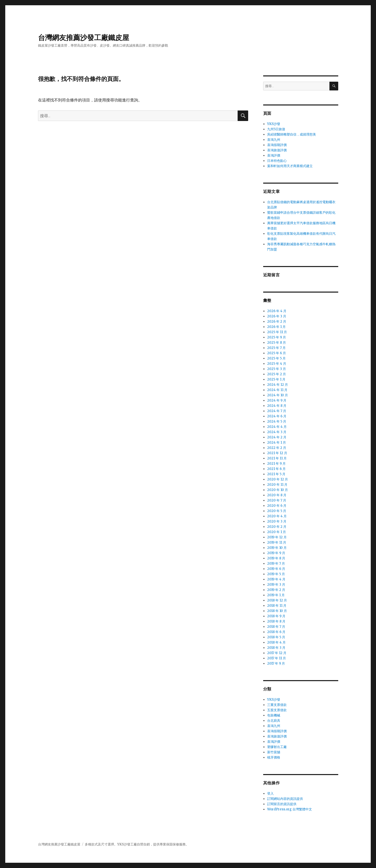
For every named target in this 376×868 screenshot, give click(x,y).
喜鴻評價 (274, 155)
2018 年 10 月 (277, 611)
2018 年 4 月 (276, 642)
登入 (270, 793)
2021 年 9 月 (276, 464)
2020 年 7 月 (277, 500)
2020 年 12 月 (278, 479)
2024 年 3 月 (277, 432)
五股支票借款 (277, 710)
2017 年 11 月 (277, 658)
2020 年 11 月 (277, 485)
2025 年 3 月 (277, 369)
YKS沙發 (274, 124)
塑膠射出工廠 (277, 747)
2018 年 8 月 (276, 621)
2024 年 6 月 (277, 416)
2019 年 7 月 (276, 564)
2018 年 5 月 (276, 637)
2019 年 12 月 (277, 537)
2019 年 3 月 (276, 585)
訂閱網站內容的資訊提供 (285, 799)
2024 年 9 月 (277, 400)
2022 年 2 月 (277, 448)
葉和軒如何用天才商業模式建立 (290, 166)
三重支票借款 (277, 705)
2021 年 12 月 (277, 453)
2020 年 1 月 (277, 532)
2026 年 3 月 (277, 316)
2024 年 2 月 (277, 437)
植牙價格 (274, 757)
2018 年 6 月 (276, 632)
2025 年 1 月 (276, 379)
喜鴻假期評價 (277, 145)
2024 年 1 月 (277, 443)
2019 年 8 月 (276, 558)
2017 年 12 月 (277, 653)
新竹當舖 (274, 752)
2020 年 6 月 (277, 506)
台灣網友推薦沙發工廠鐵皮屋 (84, 38)
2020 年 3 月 (277, 521)
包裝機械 (274, 715)
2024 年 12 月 (278, 385)
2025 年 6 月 (277, 353)
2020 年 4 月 (277, 516)
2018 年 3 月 (276, 648)
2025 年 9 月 (277, 337)
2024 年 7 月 (277, 411)
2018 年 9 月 (276, 616)
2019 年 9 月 (276, 553)
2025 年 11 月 (277, 332)
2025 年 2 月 (277, 374)
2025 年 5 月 (276, 358)
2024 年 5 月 (277, 421)
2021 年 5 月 (276, 474)
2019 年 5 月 (276, 574)
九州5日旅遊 (276, 129)
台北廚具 (274, 721)
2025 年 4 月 (277, 364)
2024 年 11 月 (277, 390)
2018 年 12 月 (277, 600)
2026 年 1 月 (276, 327)
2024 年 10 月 (278, 395)
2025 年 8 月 (277, 343)
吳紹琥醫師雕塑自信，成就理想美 (292, 134)
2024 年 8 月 (277, 406)
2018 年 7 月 (276, 627)
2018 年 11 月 (277, 606)
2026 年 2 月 (277, 322)
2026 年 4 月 (277, 311)
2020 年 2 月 (277, 527)
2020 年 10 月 (278, 490)
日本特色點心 (277, 161)
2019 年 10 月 (277, 548)
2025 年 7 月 (276, 348)
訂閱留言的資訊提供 (282, 804)
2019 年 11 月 (277, 542)
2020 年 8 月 (277, 495)
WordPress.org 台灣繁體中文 (290, 809)
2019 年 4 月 (276, 579)
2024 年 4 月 (277, 427)
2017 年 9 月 (276, 663)
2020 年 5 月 (277, 511)
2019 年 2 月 (276, 590)
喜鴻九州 (274, 140)
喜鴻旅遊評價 (277, 150)
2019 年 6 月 (276, 569)
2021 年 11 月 (277, 458)
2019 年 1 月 (276, 595)
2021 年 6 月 (276, 469)
